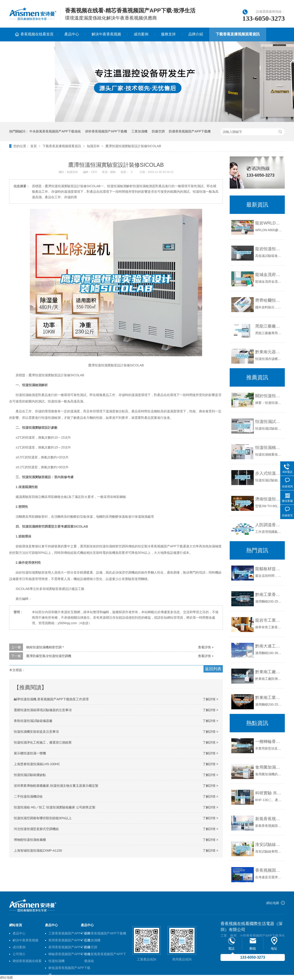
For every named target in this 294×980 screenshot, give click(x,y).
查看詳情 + (206, 647)
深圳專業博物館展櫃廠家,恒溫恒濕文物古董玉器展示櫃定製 (56, 786)
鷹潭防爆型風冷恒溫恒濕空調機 (49, 656)
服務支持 (168, 34)
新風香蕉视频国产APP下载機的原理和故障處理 (269, 819)
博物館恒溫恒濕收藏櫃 (30, 840)
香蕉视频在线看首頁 (37, 34)
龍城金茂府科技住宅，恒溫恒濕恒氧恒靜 (269, 275)
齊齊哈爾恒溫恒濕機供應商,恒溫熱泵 (269, 300)
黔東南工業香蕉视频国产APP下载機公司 (269, 698)
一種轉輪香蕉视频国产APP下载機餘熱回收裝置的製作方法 (269, 741)
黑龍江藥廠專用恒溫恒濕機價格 (269, 326)
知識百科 (93, 146)
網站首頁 (16, 925)
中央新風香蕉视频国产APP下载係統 (55, 131)
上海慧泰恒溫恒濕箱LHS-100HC (37, 764)
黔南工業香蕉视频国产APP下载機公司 (269, 595)
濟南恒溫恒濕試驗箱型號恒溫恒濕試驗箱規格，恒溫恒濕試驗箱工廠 (269, 499)
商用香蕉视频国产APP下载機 (69, 940)
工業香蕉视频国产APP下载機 (69, 933)
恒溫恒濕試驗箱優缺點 (30, 775)
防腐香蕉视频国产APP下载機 (190, 131)
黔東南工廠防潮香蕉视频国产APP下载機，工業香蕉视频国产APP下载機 (269, 672)
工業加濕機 (139, 131)
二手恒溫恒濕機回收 (28, 796)
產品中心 (72, 34)
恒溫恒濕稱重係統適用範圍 (269, 448)
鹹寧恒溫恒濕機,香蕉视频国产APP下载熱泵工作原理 (51, 699)
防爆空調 (158, 131)
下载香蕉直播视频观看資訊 (238, 34)
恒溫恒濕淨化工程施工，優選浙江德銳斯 (43, 742)
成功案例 (141, 34)
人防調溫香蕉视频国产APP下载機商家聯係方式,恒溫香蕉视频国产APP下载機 (269, 525)
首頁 (34, 146)
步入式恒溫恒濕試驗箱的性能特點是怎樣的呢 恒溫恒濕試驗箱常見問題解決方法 (269, 473)
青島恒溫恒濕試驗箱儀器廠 (33, 721)
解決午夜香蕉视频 (106, 34)
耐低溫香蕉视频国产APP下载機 (69, 969)
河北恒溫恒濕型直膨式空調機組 (36, 829)
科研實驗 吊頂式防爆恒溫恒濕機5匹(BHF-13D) (269, 793)
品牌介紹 (196, 34)
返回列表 (213, 669)
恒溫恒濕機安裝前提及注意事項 (36, 732)
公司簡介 (19, 954)
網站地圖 (273, 903)
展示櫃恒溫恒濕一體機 (30, 753)
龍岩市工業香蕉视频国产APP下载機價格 (269, 620)
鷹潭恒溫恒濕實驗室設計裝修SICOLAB (133, 146)
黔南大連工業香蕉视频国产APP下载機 (269, 646)
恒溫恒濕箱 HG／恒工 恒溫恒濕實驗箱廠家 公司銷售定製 (55, 807)
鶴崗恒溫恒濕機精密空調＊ (45, 647)
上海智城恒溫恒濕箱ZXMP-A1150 (38, 851)
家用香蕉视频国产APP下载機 (69, 947)
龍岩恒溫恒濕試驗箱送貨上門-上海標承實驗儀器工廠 (269, 249)
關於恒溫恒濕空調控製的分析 (269, 396)
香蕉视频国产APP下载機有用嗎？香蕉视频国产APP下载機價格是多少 (269, 870)
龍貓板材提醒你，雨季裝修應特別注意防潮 (269, 569)
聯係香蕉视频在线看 (32, 48)
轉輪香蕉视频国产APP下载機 (69, 954)
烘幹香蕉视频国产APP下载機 (106, 131)
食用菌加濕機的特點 (269, 767)
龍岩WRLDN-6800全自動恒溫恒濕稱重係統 (269, 223)
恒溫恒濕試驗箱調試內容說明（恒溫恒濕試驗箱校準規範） (269, 422)
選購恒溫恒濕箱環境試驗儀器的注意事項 (43, 710)
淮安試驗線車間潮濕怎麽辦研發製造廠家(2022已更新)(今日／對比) (269, 845)
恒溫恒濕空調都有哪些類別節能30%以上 (43, 818)
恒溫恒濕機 (57, 961)
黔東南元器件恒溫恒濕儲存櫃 (269, 352)
